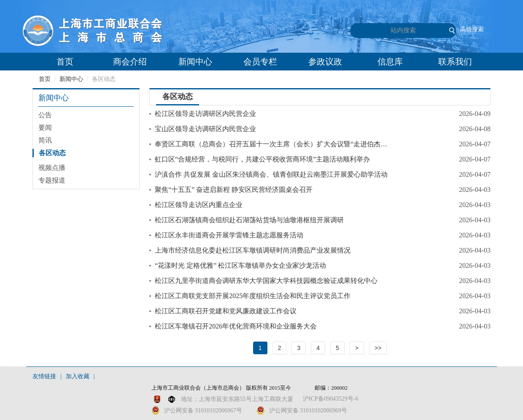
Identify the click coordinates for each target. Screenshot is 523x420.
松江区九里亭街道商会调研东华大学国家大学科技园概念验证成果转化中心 (266, 281)
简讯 (45, 140)
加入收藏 (78, 376)
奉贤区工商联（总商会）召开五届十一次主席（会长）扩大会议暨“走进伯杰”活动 (272, 144)
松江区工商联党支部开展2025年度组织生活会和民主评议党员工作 (253, 296)
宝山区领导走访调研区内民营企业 (205, 129)
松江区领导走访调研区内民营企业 (205, 114)
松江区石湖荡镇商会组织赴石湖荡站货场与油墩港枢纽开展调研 (249, 220)
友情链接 (44, 376)
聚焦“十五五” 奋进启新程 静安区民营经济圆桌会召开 (234, 190)
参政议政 (325, 62)
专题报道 (52, 180)
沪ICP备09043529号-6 (330, 399)
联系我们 (455, 62)
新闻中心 (195, 62)
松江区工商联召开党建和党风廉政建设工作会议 (226, 311)
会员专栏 (260, 62)
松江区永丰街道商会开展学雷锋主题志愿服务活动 (229, 235)
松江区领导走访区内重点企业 (199, 205)
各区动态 (52, 153)
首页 (65, 62)
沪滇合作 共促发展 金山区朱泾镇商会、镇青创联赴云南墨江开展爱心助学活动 (271, 174)
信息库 (390, 62)
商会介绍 (130, 62)
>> (378, 348)
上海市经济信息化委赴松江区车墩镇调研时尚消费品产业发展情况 (253, 250)
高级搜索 (472, 29)
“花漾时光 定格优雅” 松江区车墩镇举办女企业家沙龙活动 (240, 265)
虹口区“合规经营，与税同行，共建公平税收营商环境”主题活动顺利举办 (262, 159)
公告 (45, 115)
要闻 (45, 128)
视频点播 (52, 168)
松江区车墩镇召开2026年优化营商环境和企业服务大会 (236, 326)
